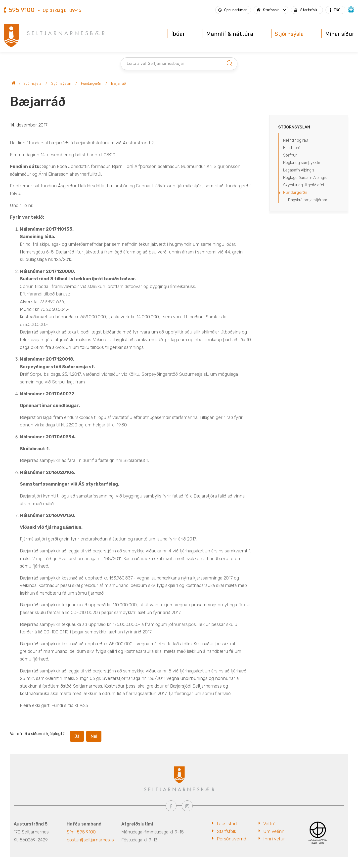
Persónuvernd (231, 839)
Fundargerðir (91, 84)
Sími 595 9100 (81, 832)
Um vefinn (274, 831)
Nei (94, 736)
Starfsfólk (226, 831)
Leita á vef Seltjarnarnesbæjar (156, 63)
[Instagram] (187, 806)
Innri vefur (274, 839)
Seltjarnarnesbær (13, 84)
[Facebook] (171, 806)
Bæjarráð (118, 84)
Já (77, 736)
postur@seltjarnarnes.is (90, 840)
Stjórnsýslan (61, 84)
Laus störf (227, 824)
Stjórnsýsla (32, 84)
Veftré (269, 824)
